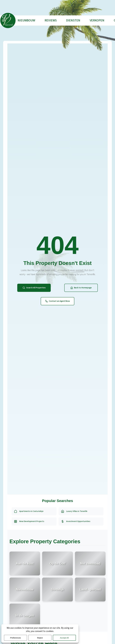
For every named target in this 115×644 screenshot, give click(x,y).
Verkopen (97, 20)
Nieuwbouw (26, 20)
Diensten (73, 20)
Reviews (51, 20)
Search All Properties (34, 288)
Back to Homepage (81, 288)
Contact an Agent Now (57, 301)
